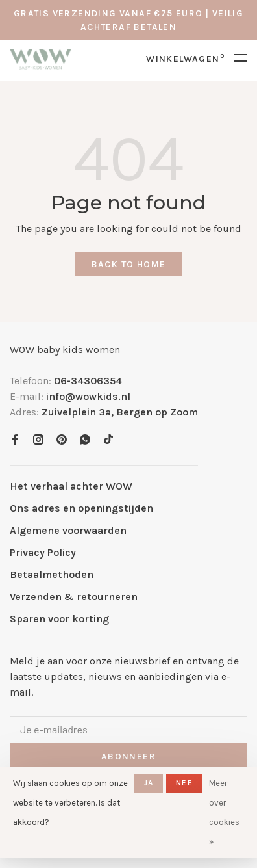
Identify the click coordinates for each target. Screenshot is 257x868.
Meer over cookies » (224, 812)
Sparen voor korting (59, 619)
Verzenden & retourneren (74, 597)
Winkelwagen (185, 59)
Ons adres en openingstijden (81, 508)
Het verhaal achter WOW (71, 486)
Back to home (129, 264)
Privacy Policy (43, 552)
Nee (184, 783)
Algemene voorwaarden (68, 530)
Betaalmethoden (52, 574)
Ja (149, 783)
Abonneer (128, 756)
